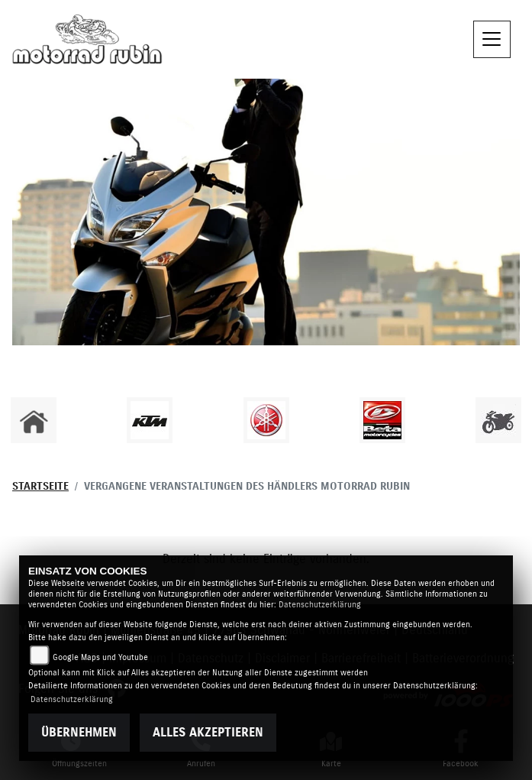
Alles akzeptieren (208, 733)
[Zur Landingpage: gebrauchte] (498, 420)
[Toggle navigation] (492, 40)
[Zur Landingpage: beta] (382, 420)
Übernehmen (79, 733)
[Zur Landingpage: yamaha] (266, 420)
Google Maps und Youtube (100, 657)
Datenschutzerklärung (320, 605)
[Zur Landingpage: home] (34, 420)
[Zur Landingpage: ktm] (150, 420)
